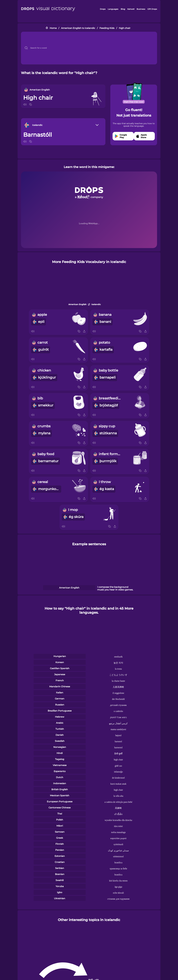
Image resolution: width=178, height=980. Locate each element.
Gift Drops (152, 9)
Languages (113, 9)
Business (141, 9)
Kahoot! (131, 9)
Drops (103, 9)
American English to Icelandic (78, 28)
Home (53, 28)
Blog (123, 9)
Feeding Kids (107, 28)
